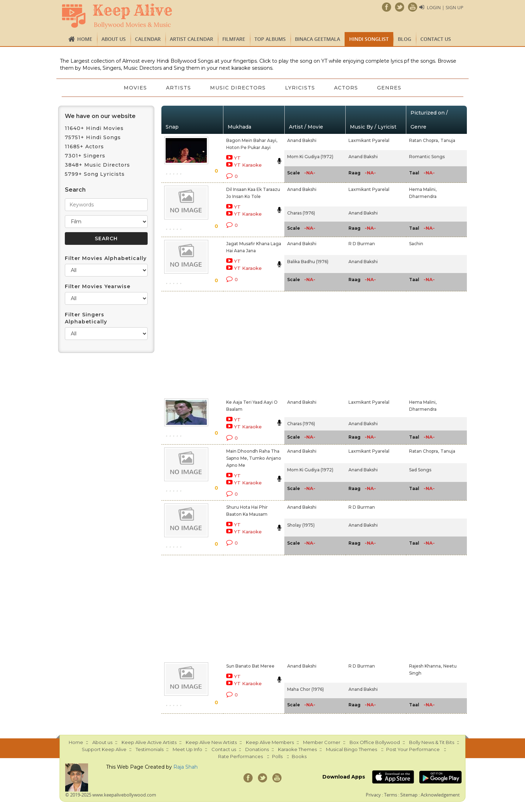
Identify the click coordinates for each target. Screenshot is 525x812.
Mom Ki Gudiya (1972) (310, 157)
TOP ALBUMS (270, 39)
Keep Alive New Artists (211, 742)
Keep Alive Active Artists (149, 742)
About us (114, 39)
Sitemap (409, 795)
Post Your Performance (413, 749)
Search (75, 190)
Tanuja (448, 140)
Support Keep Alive (104, 749)
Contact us (436, 39)
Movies (134, 88)
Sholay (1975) (301, 525)
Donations (257, 749)
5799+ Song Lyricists (95, 174)
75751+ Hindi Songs (93, 137)
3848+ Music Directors (97, 165)
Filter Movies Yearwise (98, 286)
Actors (347, 88)
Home (85, 39)
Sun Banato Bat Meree (250, 666)
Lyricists (300, 88)
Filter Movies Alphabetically (106, 258)
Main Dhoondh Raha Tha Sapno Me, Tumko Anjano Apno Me (254, 458)
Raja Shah (186, 767)
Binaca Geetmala (317, 39)
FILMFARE (234, 39)
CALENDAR (148, 39)
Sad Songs (420, 470)
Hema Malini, (423, 189)
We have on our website (100, 116)
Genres (391, 88)
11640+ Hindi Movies (94, 128)
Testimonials (150, 749)
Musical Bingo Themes (351, 749)
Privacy (373, 795)
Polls (277, 756)
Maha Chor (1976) (305, 689)
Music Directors (238, 88)
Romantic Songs (427, 157)
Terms (391, 795)
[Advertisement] (251, 343)
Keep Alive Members (270, 742)
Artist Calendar (192, 39)
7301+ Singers (85, 156)
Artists (178, 88)
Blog (404, 39)
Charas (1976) (301, 213)
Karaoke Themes (297, 749)
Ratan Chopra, (424, 140)
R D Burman (362, 244)
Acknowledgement (440, 795)
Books (299, 756)
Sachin (416, 244)
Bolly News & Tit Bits (432, 742)
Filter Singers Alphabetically (86, 318)
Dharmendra (423, 196)
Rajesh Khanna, (425, 666)
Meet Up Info (187, 749)
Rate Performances (240, 756)
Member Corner (322, 742)
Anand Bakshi (302, 140)
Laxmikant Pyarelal (369, 140)
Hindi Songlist (369, 39)
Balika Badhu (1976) (308, 262)
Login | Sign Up (445, 7)
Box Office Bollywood (375, 742)
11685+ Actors (84, 147)
